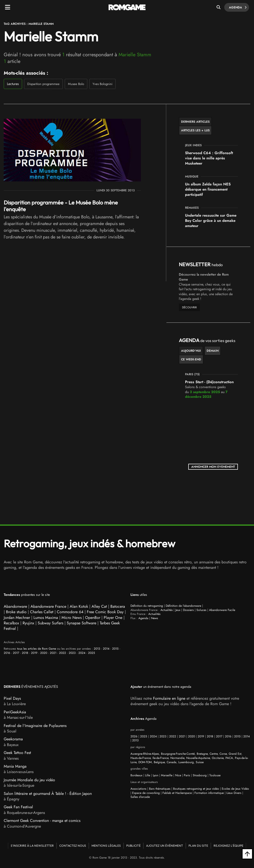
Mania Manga (15, 766)
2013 (97, 649)
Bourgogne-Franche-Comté (178, 754)
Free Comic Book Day (105, 612)
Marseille (167, 775)
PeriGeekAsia (15, 712)
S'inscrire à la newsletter (32, 846)
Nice (178, 775)
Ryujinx (28, 623)
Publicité (133, 846)
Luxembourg (186, 762)
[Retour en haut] (247, 854)
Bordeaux (136, 775)
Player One (113, 618)
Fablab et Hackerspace (177, 793)
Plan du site (198, 846)
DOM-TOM (145, 762)
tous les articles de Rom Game (37, 649)
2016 (7, 653)
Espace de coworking (146, 793)
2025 (92, 653)
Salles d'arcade (140, 797)
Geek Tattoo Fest (17, 753)
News (155, 618)
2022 (63, 653)
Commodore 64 (70, 612)
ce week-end (191, 359)
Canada (172, 762)
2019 (34, 653)
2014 (106, 649)
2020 (44, 653)
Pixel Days (12, 698)
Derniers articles (195, 122)
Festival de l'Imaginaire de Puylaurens (35, 726)
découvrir (189, 307)
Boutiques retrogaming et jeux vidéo (196, 789)
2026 (134, 736)
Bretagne (202, 754)
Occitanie (218, 758)
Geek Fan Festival (18, 807)
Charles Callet (42, 612)
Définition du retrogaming (147, 606)
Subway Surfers (50, 623)
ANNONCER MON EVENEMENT (213, 467)
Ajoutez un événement (165, 846)
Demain (213, 351)
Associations (138, 789)
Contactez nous (73, 846)
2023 (72, 653)
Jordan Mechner (17, 618)
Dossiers (188, 610)
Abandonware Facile (222, 610)
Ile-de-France (160, 758)
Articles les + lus (195, 130)
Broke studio (16, 612)
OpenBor (93, 618)
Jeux (178, 610)
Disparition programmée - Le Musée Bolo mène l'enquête (61, 206)
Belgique (159, 762)
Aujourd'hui (191, 351)
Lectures (13, 84)
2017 (16, 653)
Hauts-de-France (141, 758)
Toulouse (215, 775)
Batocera (118, 606)
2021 (53, 653)
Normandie (177, 758)
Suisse (200, 762)
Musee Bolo (76, 84)
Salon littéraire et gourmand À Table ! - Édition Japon (48, 794)
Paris (187, 775)
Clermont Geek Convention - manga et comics (42, 821)
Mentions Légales (106, 846)
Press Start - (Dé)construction (209, 382)
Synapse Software (81, 623)
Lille (148, 775)
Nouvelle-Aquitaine (198, 758)
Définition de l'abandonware (183, 606)
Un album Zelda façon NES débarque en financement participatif (208, 189)
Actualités (167, 610)
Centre (214, 754)
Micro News (72, 618)
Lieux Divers (234, 793)
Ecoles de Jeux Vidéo (235, 789)
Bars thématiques (160, 789)
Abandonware (15, 606)
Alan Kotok (79, 606)
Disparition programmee (43, 84)
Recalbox (11, 623)
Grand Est (235, 754)
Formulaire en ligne (169, 698)
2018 (25, 653)
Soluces (201, 610)
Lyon (156, 775)
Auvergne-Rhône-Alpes (145, 754)
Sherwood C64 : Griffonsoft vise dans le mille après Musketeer (209, 158)
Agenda (237, 7)
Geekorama (13, 739)
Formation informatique (209, 793)
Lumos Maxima (46, 618)
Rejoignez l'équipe (228, 846)
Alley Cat (99, 606)
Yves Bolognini (102, 84)
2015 (115, 649)
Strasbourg (200, 775)
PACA (229, 758)
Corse (223, 754)
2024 (82, 653)
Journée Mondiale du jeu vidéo (29, 780)
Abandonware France (48, 606)
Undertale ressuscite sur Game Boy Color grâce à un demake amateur (211, 221)
